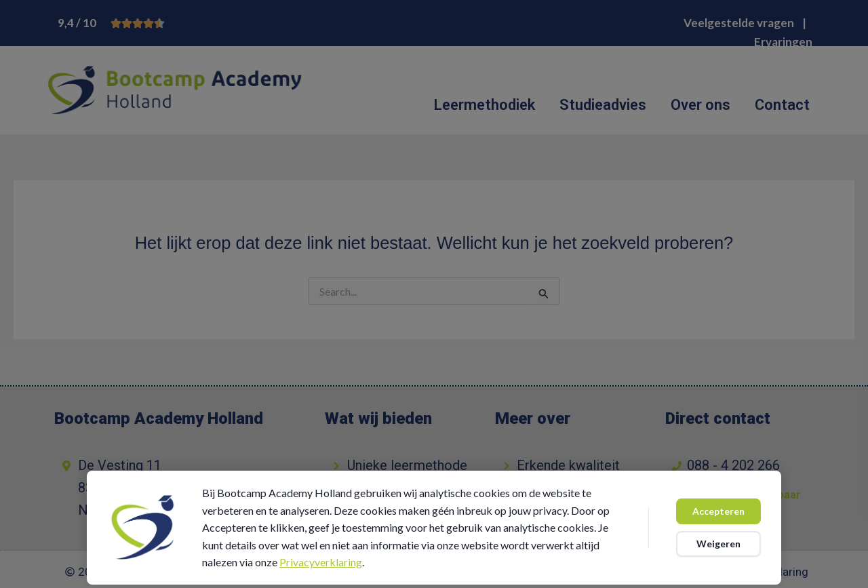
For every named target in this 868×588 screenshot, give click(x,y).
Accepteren (718, 511)
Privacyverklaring (321, 562)
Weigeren (718, 544)
